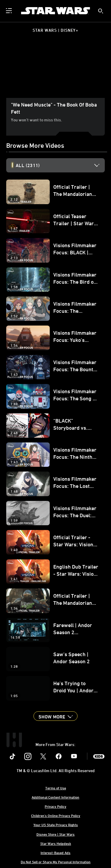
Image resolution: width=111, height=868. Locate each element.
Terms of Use (56, 788)
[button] (55, 716)
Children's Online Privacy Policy (56, 815)
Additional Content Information (55, 797)
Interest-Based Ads (55, 853)
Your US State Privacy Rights (56, 825)
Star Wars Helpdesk (56, 843)
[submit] (101, 11)
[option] (60, 165)
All (28, 165)
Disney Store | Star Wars (55, 834)
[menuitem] (9, 11)
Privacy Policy (55, 806)
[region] (55, 70)
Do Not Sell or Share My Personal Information (56, 862)
